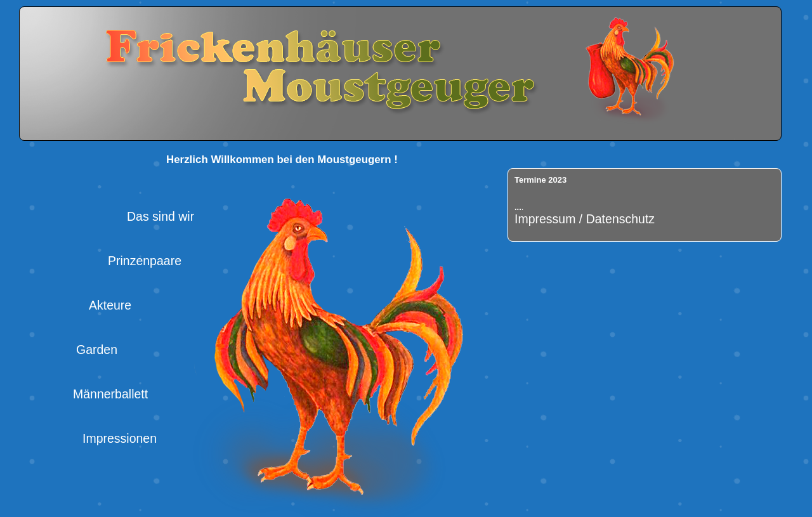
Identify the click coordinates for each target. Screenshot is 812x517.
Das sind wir (160, 216)
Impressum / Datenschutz (585, 219)
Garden (97, 350)
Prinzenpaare (145, 261)
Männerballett (110, 394)
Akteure (110, 305)
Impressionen (120, 438)
